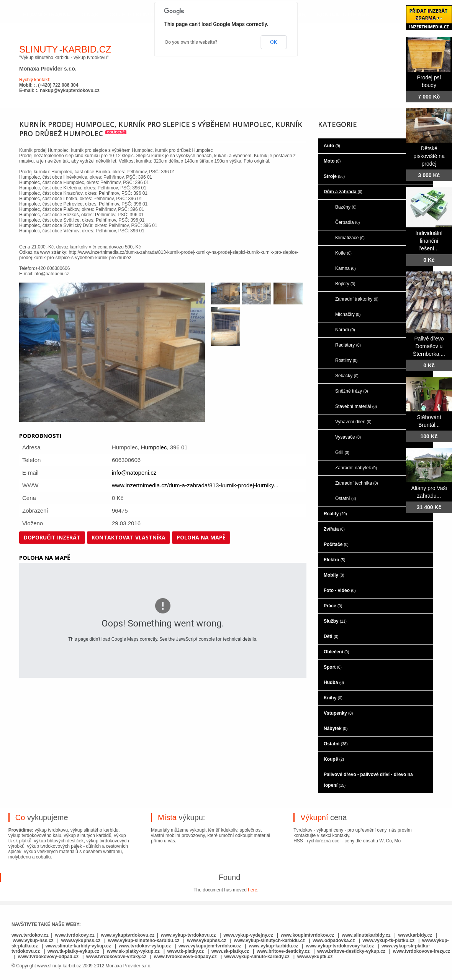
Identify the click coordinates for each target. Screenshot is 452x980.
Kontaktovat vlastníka (129, 537)
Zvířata (334, 529)
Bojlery (345, 284)
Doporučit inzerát (52, 537)
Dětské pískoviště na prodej (429, 156)
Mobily (334, 575)
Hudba (334, 682)
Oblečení (336, 652)
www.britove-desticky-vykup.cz (351, 951)
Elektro (334, 560)
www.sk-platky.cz (230, 951)
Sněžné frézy (352, 391)
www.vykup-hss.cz (33, 941)
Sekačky (347, 376)
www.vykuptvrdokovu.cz (128, 935)
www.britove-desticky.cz (283, 951)
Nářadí (345, 330)
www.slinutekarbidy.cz (366, 935)
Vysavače (348, 437)
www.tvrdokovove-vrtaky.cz (116, 957)
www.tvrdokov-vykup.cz (146, 946)
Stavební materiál (356, 406)
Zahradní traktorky (357, 299)
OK (273, 42)
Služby (335, 621)
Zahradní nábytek (356, 468)
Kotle (343, 253)
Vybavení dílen (353, 422)
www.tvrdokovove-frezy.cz (422, 951)
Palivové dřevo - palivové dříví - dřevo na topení (368, 780)
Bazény (346, 207)
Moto (332, 161)
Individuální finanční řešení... (429, 241)
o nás (90, 15)
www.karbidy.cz (415, 935)
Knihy (333, 698)
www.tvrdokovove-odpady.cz (185, 957)
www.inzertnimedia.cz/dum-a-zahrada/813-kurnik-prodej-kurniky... (195, 485)
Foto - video (340, 590)
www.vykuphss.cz (81, 941)
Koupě (334, 759)
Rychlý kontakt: (35, 80)
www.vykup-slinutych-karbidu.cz (270, 941)
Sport (333, 667)
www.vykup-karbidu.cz (274, 946)
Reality (335, 514)
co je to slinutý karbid (145, 15)
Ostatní (346, 498)
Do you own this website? (192, 42)
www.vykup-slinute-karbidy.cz (257, 957)
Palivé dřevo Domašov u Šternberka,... (429, 346)
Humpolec (154, 447)
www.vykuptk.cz (315, 957)
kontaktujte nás (343, 15)
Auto (332, 146)
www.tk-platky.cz (186, 951)
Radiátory (348, 345)
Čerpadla (347, 222)
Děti (331, 636)
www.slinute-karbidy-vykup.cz (78, 946)
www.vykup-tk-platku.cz (388, 941)
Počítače (336, 544)
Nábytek (336, 728)
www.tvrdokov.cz (30, 935)
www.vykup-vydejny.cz (248, 935)
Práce (333, 606)
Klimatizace (350, 238)
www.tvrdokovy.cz (75, 935)
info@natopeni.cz (134, 473)
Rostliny (346, 360)
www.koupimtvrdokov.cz (307, 935)
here (252, 890)
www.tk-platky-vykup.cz (73, 951)
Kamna (346, 268)
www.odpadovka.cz (334, 941)
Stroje (334, 176)
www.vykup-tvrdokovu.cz (188, 935)
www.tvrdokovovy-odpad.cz (48, 957)
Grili (342, 452)
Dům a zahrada (343, 192)
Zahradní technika (357, 483)
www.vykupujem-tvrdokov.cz (210, 946)
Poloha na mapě (201, 537)
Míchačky (348, 314)
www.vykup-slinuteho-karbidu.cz (144, 941)
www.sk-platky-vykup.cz (133, 951)
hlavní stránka (47, 15)
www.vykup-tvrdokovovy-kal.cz (340, 946)
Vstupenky (338, 713)
